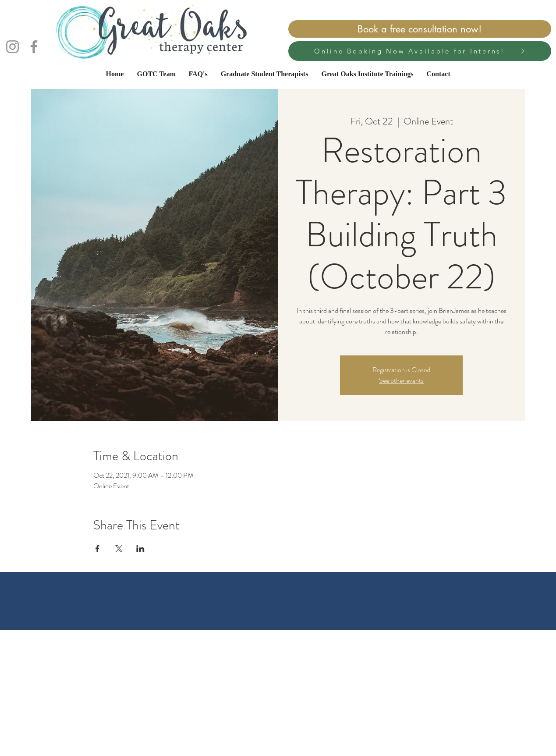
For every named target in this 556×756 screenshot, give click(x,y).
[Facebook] (34, 47)
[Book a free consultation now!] (420, 29)
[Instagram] (12, 47)
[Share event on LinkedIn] (140, 549)
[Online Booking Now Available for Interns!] (420, 51)
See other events (401, 380)
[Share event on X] (119, 549)
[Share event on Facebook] (97, 549)
